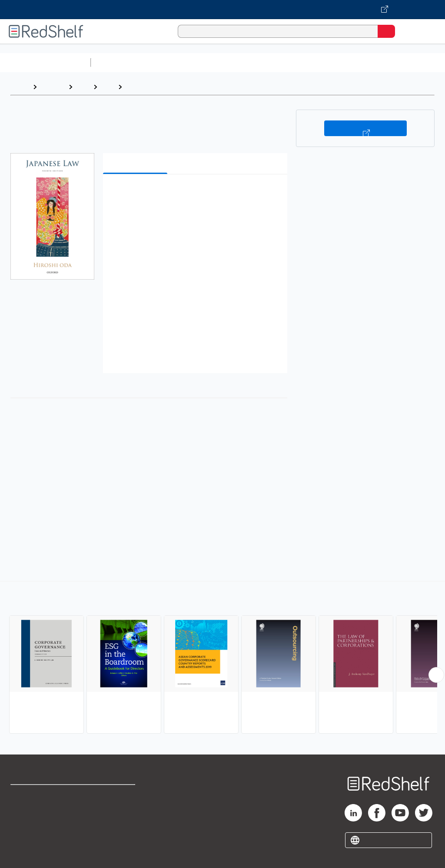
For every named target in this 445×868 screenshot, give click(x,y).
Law (83, 87)
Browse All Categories (45, 62)
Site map (24, 853)
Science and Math (170, 62)
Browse (53, 87)
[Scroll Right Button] (436, 675)
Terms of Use (114, 795)
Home (20, 87)
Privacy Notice (33, 833)
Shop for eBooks (36, 795)
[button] (194, 194)
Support (22, 814)
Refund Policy (115, 814)
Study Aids (117, 62)
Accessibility (113, 833)
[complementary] (222, 658)
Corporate (143, 87)
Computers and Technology (248, 62)
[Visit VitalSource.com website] (222, 10)
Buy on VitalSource (365, 128)
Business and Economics (337, 62)
